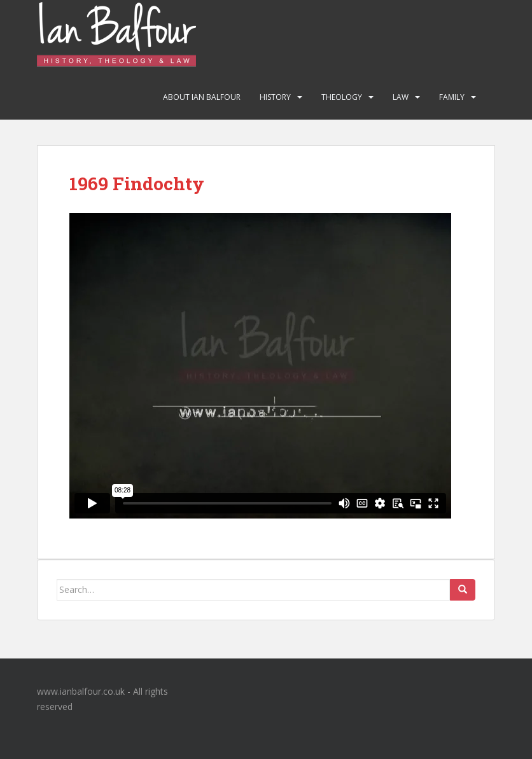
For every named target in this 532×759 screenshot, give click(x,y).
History (275, 97)
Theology (342, 97)
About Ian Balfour (202, 97)
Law (401, 97)
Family (452, 97)
